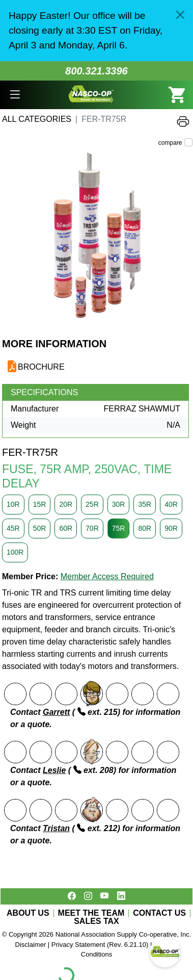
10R (13, 504)
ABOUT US (28, 913)
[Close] (180, 15)
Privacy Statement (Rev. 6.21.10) (100, 945)
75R (119, 528)
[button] (15, 95)
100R (15, 552)
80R (145, 528)
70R (92, 528)
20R (66, 504)
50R (40, 528)
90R (171, 528)
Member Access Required (107, 576)
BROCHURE (41, 367)
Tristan (56, 828)
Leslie (54, 770)
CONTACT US (159, 913)
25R (92, 504)
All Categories (37, 119)
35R (145, 504)
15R (40, 504)
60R (66, 528)
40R (171, 504)
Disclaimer (31, 945)
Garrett (56, 712)
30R (119, 504)
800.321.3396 (96, 71)
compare (170, 143)
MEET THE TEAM (91, 913)
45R (13, 528)
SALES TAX (96, 921)
